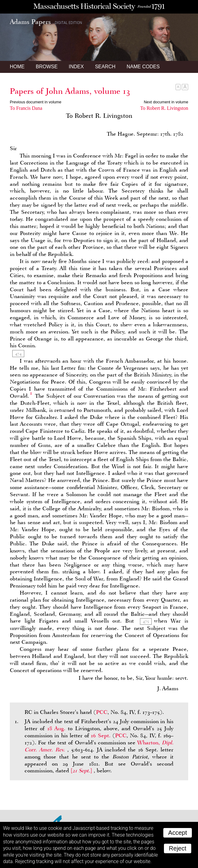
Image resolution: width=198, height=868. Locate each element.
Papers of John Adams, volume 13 (70, 91)
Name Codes (143, 67)
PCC (102, 712)
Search (105, 67)
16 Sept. (101, 735)
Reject (178, 848)
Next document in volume (166, 102)
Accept (178, 833)
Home (17, 67)
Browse (47, 67)
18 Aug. (56, 728)
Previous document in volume (36, 102)
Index (76, 67)
